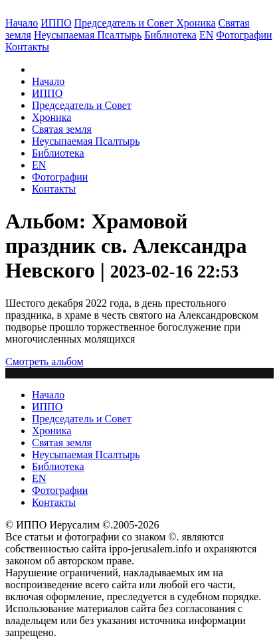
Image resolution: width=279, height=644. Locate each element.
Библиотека (170, 35)
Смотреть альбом (45, 362)
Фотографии (60, 177)
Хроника (196, 23)
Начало (22, 23)
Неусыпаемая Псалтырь (88, 35)
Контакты (54, 189)
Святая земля (62, 129)
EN (206, 35)
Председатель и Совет (126, 23)
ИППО (56, 23)
